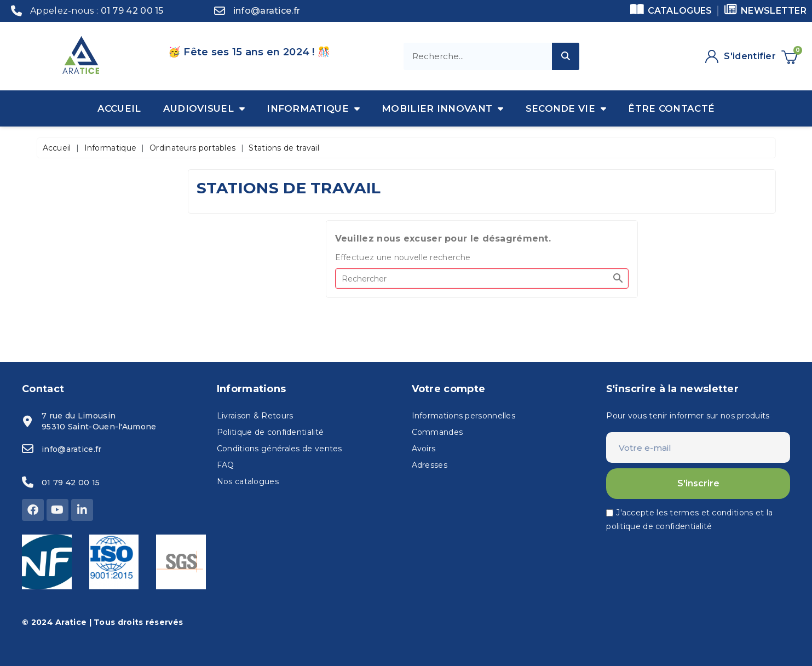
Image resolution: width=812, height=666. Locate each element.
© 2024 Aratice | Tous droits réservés (102, 622)
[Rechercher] (482, 279)
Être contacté (671, 108)
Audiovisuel (204, 108)
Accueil (119, 108)
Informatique (313, 108)
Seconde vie (566, 108)
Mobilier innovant (442, 108)
